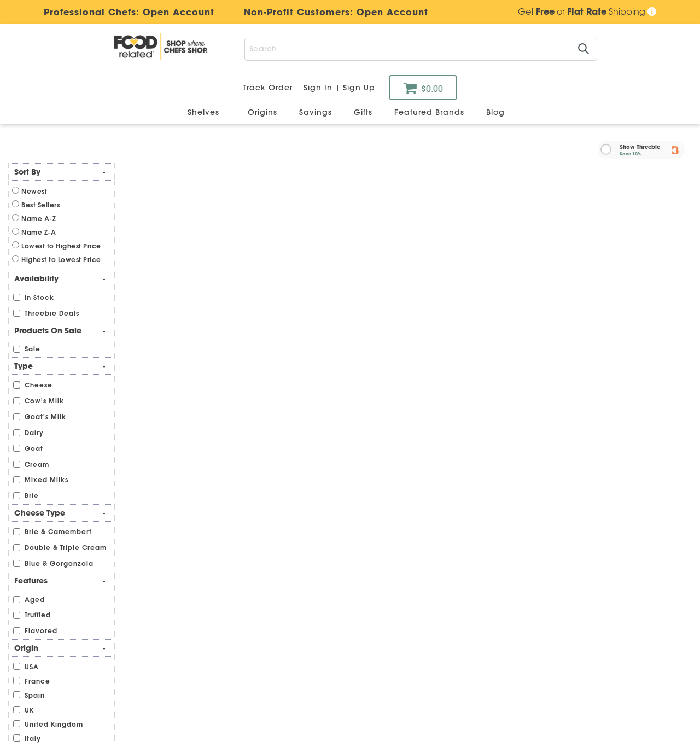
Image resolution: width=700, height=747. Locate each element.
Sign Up (359, 88)
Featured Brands (431, 112)
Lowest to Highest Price (61, 246)
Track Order (268, 88)
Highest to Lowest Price (61, 260)
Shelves (205, 112)
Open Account (392, 12)
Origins (264, 112)
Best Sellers (40, 205)
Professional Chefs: (236, 12)
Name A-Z (39, 219)
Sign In (318, 88)
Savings (317, 112)
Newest (34, 191)
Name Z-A (39, 232)
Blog (495, 112)
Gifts (364, 112)
